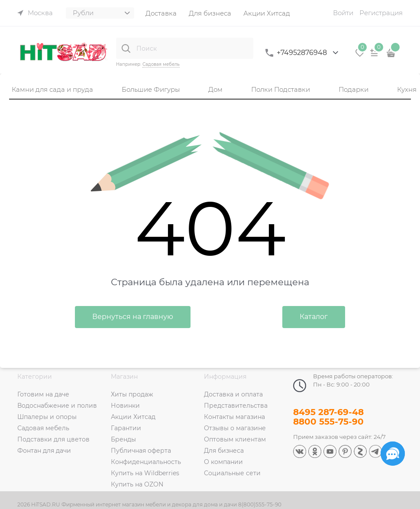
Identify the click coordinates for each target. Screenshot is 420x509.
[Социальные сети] (393, 454)
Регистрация (381, 13)
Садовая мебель (161, 64)
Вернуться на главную (133, 317)
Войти (343, 13)
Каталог (314, 317)
